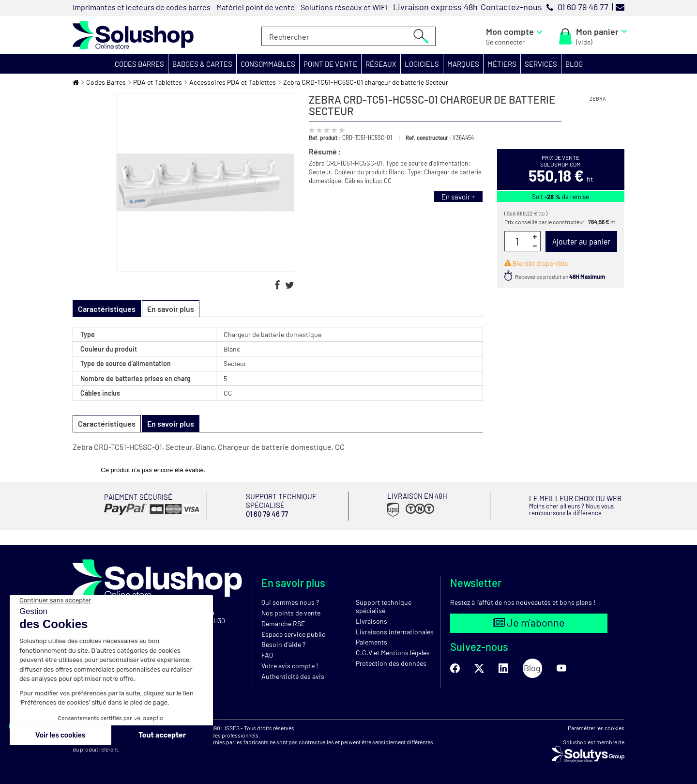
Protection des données (391, 663)
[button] (140, 64)
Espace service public (293, 634)
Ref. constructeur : (428, 138)
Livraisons (371, 621)
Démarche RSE (283, 623)
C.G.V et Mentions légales (393, 653)
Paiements (371, 642)
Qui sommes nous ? (290, 602)
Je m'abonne (529, 622)
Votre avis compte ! (290, 666)
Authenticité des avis (293, 676)
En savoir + (458, 197)
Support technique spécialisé (384, 606)
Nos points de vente (291, 613)
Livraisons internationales (395, 632)
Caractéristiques (107, 423)
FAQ (267, 655)
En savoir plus (171, 309)
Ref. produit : (325, 138)
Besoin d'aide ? (283, 644)
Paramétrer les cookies (596, 728)
